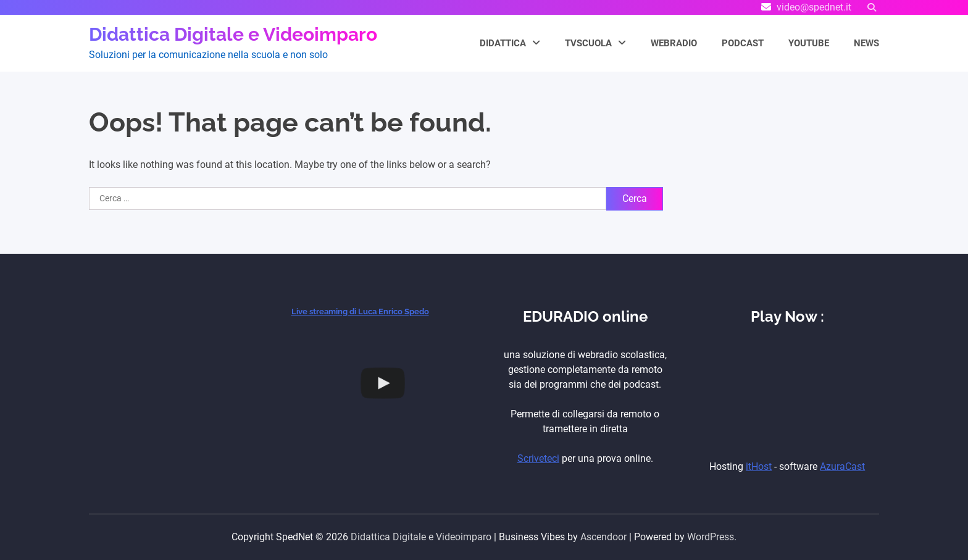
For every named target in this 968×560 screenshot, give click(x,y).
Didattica (503, 43)
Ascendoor (603, 537)
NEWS (866, 43)
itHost (759, 466)
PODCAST (743, 43)
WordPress (711, 537)
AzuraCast (842, 466)
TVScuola (588, 43)
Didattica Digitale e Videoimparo (233, 34)
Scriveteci (538, 458)
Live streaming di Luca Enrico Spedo (360, 311)
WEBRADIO (674, 43)
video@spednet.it (814, 7)
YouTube (809, 43)
